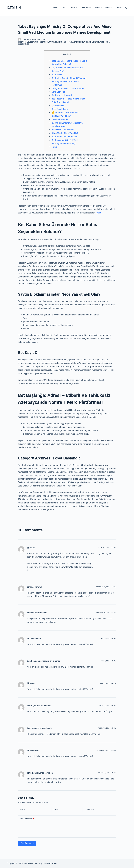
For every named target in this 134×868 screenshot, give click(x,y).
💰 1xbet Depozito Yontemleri (65, 112)
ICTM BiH (14, 8)
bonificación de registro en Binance (44, 661)
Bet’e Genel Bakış (60, 109)
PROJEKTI (98, 8)
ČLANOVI (64, 8)
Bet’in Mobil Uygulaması (63, 130)
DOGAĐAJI (75, 8)
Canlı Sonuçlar (58, 92)
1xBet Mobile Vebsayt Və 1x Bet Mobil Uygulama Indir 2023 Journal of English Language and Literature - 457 (63, 42)
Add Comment (27, 819)
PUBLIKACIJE (86, 8)
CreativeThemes (50, 863)
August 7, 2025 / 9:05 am (107, 706)
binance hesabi (34, 639)
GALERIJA (109, 8)
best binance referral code (39, 728)
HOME (55, 8)
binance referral (34, 587)
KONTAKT (119, 8)
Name (23, 810)
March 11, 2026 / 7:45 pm (107, 773)
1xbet (98, 213)
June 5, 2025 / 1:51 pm (108, 661)
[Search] (126, 8)
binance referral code (37, 613)
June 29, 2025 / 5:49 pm (108, 683)
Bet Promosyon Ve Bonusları (65, 137)
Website (91, 810)
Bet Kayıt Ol (57, 75)
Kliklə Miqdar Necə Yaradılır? (65, 133)
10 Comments (23, 44)
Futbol (55, 147)
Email (56, 810)
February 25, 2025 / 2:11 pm (106, 613)
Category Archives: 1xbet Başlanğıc (68, 88)
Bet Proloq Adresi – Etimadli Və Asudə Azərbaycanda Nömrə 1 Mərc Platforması (69, 82)
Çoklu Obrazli (58, 106)
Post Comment (27, 843)
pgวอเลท (31, 548)
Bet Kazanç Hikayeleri (62, 95)
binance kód (33, 750)
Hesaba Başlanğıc (60, 119)
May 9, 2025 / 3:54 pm (109, 639)
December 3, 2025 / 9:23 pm (107, 750)
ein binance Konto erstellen (40, 773)
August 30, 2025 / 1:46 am (107, 728)
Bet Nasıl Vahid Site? (61, 116)
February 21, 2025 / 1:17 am (106, 587)
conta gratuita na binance (39, 706)
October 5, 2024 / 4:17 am (107, 548)
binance (31, 683)
